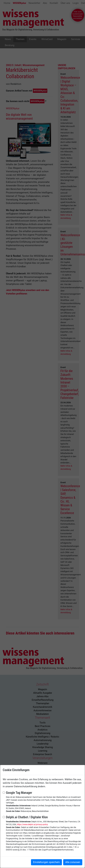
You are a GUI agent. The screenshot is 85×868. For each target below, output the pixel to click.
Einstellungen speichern (46, 862)
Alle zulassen (73, 862)
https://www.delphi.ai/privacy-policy (32, 824)
